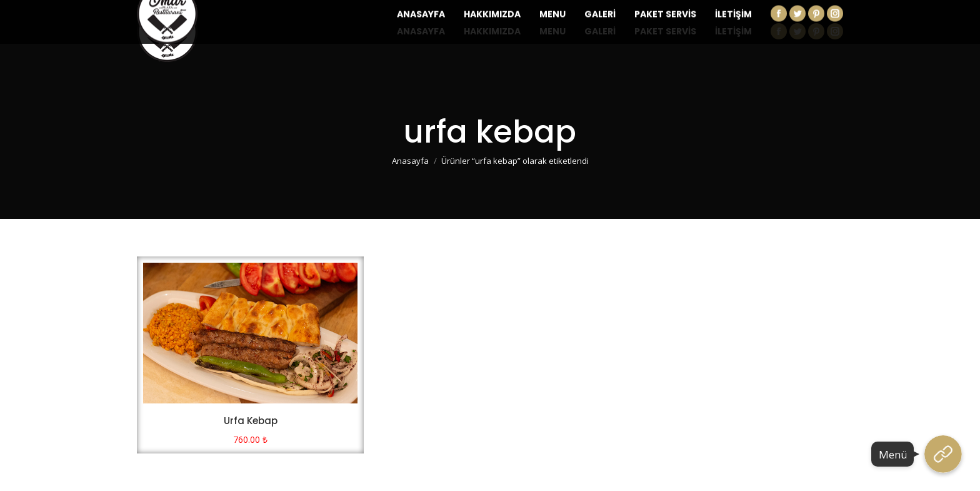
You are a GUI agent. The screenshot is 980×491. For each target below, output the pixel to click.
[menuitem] (421, 31)
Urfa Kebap (251, 421)
